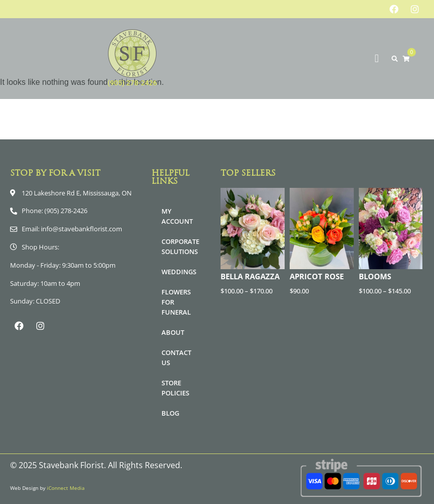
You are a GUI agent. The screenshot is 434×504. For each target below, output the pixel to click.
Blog (170, 413)
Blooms (375, 276)
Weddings (179, 272)
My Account (177, 216)
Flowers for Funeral (176, 302)
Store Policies (175, 388)
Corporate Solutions (180, 246)
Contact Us (176, 358)
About (173, 332)
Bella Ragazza (250, 276)
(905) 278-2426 (132, 83)
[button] (377, 59)
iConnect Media (66, 488)
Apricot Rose (317, 276)
